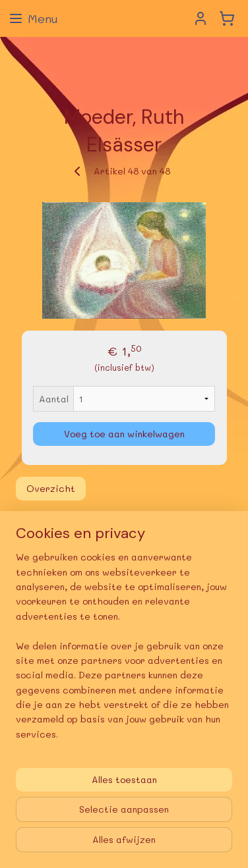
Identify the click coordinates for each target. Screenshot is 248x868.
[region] (124, 651)
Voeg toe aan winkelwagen (124, 434)
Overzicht (51, 488)
